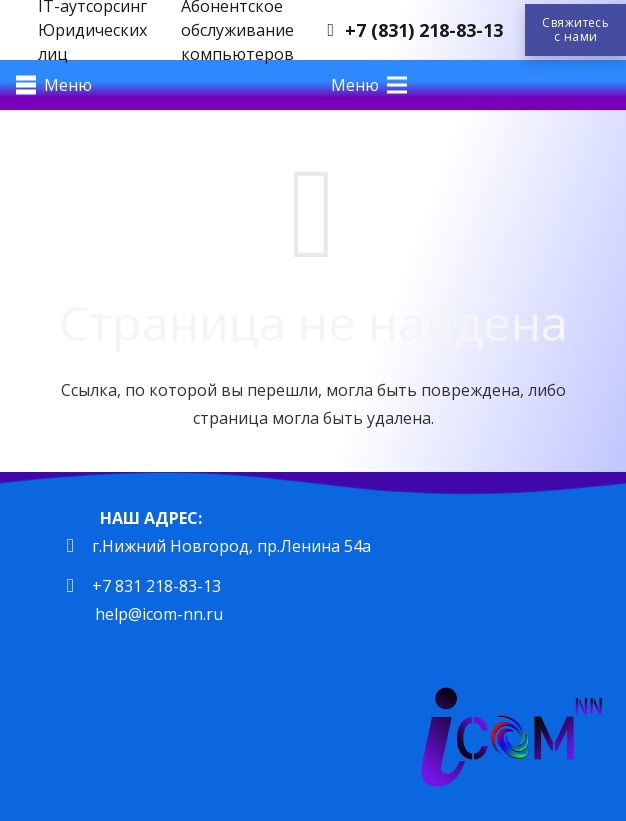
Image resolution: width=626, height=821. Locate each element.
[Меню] (54, 85)
